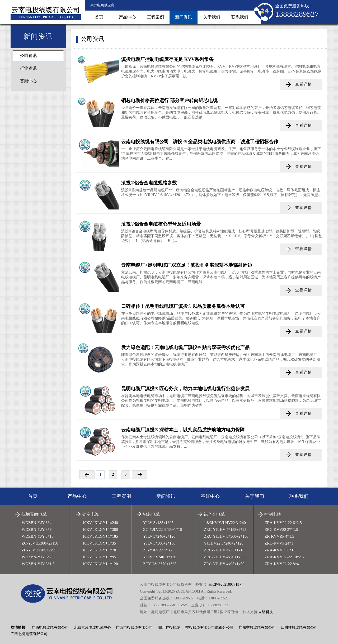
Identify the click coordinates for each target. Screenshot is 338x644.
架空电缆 (91, 514)
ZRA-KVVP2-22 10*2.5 (284, 557)
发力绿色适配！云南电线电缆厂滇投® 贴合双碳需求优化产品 (185, 347)
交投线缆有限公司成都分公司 (209, 628)
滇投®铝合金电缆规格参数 (149, 183)
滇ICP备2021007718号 (225, 585)
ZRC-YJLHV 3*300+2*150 (226, 536)
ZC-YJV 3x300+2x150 (40, 543)
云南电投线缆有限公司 (46, 10)
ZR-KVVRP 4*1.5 (279, 536)
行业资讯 (28, 68)
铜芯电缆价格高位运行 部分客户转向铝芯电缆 (169, 101)
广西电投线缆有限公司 (50, 628)
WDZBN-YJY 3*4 (37, 523)
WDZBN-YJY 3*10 (38, 536)
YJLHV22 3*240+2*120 (224, 543)
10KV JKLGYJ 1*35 (99, 543)
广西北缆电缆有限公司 (29, 634)
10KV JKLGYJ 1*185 (100, 536)
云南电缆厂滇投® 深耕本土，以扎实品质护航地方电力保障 (183, 430)
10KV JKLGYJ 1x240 (100, 523)
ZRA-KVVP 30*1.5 (280, 550)
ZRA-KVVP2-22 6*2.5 (283, 523)
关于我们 (212, 17)
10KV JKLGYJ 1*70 (99, 550)
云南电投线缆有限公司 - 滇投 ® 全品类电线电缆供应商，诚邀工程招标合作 (200, 142)
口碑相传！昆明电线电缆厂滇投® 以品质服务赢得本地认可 (183, 306)
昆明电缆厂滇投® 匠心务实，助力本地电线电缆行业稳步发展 (185, 389)
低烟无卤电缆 (34, 514)
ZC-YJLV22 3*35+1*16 (163, 529)
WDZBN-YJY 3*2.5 (38, 557)
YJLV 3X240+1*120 (160, 557)
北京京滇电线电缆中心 (92, 628)
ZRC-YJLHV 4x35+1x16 (224, 550)
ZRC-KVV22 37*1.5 (281, 529)
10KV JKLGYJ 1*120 (100, 564)
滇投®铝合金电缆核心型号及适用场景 (161, 224)
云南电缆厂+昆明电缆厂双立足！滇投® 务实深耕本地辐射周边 (187, 265)
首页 (99, 17)
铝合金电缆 (214, 514)
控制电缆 (273, 514)
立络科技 (266, 612)
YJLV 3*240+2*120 (159, 536)
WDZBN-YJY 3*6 (37, 529)
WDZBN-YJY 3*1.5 (38, 564)
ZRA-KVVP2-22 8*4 (282, 564)
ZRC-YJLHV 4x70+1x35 (224, 557)
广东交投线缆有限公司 (257, 628)
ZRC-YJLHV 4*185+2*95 (225, 529)
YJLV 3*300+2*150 (159, 543)
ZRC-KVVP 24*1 (279, 543)
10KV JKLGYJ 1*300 (100, 529)
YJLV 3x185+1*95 (158, 523)
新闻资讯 (184, 17)
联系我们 (240, 17)
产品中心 (127, 17)
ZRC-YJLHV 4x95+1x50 (224, 564)
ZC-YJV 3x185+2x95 (39, 550)
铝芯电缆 (151, 514)
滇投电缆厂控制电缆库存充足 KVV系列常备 (168, 59)
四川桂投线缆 (169, 628)
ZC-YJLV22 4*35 (157, 550)
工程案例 (156, 17)
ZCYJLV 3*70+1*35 (160, 564)
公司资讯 (28, 56)
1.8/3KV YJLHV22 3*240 (225, 523)
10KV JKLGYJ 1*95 (99, 557)
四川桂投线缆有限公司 (299, 628)
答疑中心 (28, 81)
